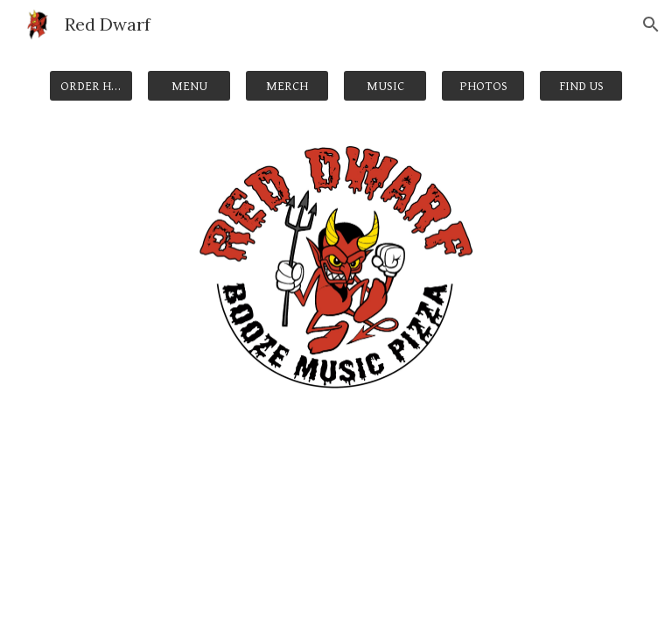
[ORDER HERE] (91, 86)
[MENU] (189, 86)
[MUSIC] (385, 86)
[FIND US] (581, 86)
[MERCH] (287, 86)
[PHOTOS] (483, 86)
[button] (651, 24)
